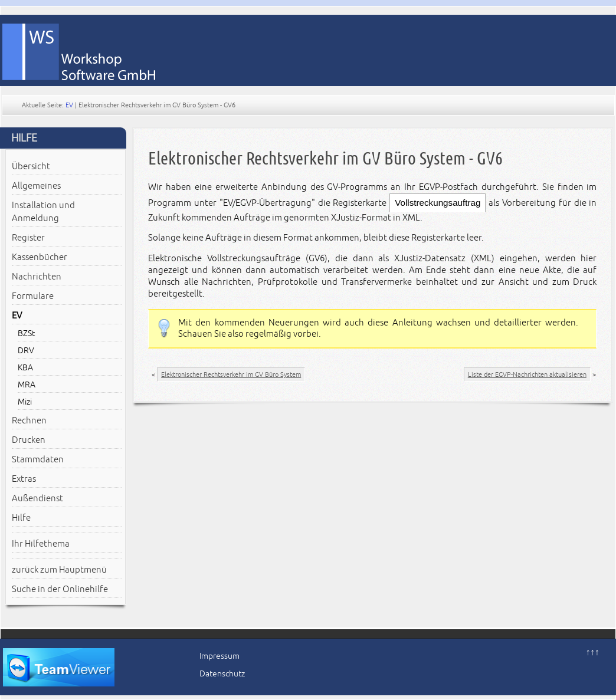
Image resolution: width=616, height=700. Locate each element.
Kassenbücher (40, 257)
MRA (27, 385)
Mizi (25, 402)
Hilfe (21, 518)
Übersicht (31, 166)
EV (69, 105)
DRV (26, 351)
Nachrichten (37, 277)
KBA (25, 368)
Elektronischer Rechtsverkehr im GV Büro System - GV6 (325, 158)
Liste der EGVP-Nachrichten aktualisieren (527, 374)
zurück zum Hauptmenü (59, 570)
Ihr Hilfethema (41, 544)
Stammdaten (38, 459)
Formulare (33, 296)
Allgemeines (36, 186)
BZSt (26, 333)
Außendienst (37, 498)
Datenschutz (222, 674)
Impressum (219, 656)
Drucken (29, 440)
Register (28, 238)
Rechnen (29, 420)
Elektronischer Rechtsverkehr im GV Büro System (231, 374)
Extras (24, 479)
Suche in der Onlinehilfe (60, 589)
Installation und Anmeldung (43, 212)
